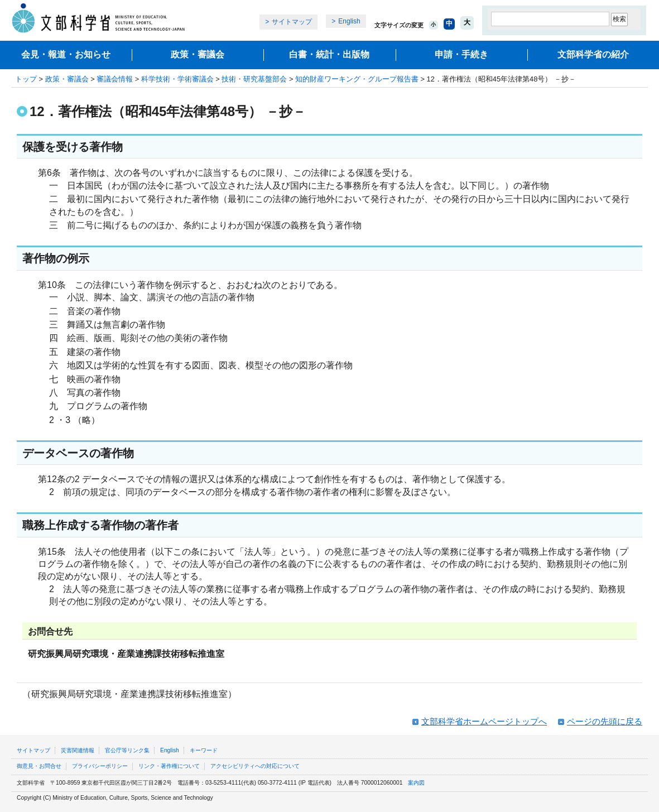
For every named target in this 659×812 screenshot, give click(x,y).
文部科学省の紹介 (593, 54)
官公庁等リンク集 (127, 750)
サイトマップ (292, 22)
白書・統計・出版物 (329, 54)
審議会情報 (115, 79)
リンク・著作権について (169, 766)
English (349, 21)
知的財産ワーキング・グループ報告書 (357, 79)
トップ (26, 79)
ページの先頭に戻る (605, 721)
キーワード (204, 750)
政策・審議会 (198, 54)
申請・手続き (461, 54)
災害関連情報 (78, 750)
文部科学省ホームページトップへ (484, 721)
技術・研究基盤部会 (254, 79)
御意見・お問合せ (39, 766)
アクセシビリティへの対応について (255, 766)
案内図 (416, 783)
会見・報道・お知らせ (66, 54)
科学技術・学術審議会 (177, 79)
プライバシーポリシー (100, 766)
